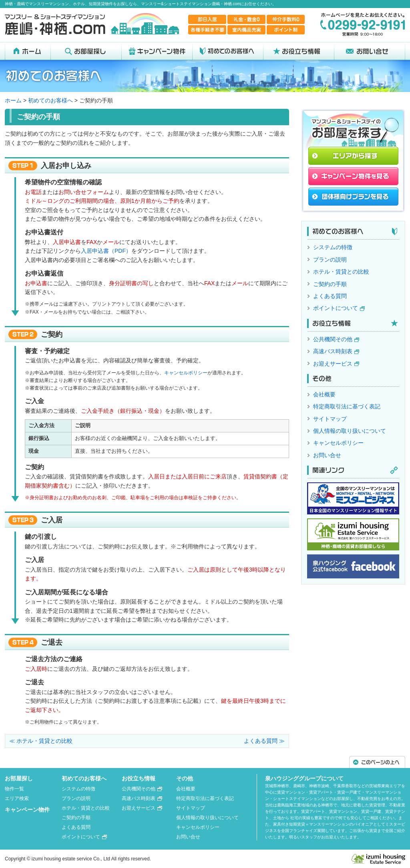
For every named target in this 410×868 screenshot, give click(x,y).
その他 (185, 778)
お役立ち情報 (139, 778)
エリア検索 (17, 798)
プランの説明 (330, 260)
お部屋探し (19, 778)
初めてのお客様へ (50, 100)
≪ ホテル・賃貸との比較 (41, 741)
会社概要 (324, 394)
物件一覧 (14, 789)
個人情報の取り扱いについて (350, 431)
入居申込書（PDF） (106, 251)
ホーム (13, 100)
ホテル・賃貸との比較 (341, 272)
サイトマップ (330, 419)
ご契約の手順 (330, 284)
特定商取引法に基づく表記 (347, 406)
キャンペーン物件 (27, 810)
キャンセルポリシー (186, 373)
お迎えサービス (333, 364)
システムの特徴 (333, 247)
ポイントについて (336, 308)
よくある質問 (330, 296)
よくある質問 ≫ (264, 741)
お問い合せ (327, 455)
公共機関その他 (333, 339)
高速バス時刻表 (333, 351)
